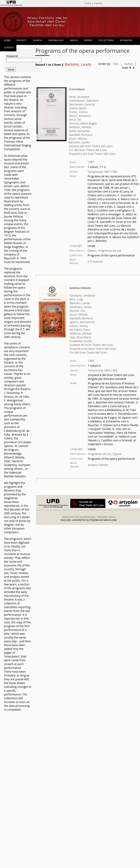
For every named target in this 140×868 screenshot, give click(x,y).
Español (98, 3)
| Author (127, 64)
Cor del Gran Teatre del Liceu (88, 150)
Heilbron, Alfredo (80, 127)
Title (116, 64)
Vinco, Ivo (75, 120)
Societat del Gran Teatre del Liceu (91, 146)
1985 (91, 361)
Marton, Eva (77, 311)
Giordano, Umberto (82, 295)
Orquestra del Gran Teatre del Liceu (92, 154)
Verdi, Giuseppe (79, 97)
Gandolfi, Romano (81, 135)
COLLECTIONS (106, 40)
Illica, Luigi (76, 299)
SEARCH (37, 40)
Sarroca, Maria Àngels (83, 123)
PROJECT (22, 40)
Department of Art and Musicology (79, 517)
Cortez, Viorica (78, 112)
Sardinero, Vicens (81, 307)
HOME (7, 40)
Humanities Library (106, 517)
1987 (91, 162)
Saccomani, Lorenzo (82, 104)
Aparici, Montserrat (82, 322)
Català (87, 3)
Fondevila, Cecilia (81, 341)
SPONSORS (126, 40)
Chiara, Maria (78, 108)
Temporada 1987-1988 (102, 172)
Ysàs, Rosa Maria (80, 337)
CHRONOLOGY (56, 40)
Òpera (92, 251)
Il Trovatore (95, 262)
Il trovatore (77, 89)
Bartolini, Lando (79, 142)
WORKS (88, 40)
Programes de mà (109, 251)
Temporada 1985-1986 (103, 370)
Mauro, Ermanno (80, 116)
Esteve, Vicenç (79, 326)
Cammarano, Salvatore (84, 101)
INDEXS (74, 40)
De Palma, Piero (80, 330)
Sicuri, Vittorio (78, 139)
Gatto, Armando (79, 131)
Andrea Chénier (80, 288)
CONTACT (9, 48)
